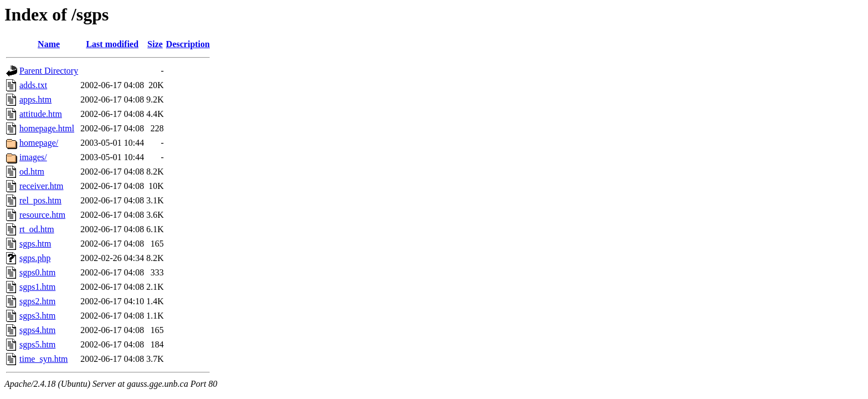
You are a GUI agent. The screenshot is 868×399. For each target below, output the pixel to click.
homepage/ (39, 143)
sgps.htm (35, 244)
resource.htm (42, 215)
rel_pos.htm (40, 200)
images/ (33, 157)
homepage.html (47, 128)
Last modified (112, 44)
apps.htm (35, 99)
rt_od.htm (37, 229)
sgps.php (35, 258)
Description (188, 44)
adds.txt (33, 85)
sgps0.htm (37, 272)
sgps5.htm (37, 344)
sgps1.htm (37, 287)
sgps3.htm (37, 316)
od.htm (32, 172)
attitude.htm (41, 114)
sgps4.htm (37, 330)
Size (155, 44)
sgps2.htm (37, 301)
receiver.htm (42, 186)
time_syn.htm (44, 359)
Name (49, 44)
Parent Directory (49, 71)
